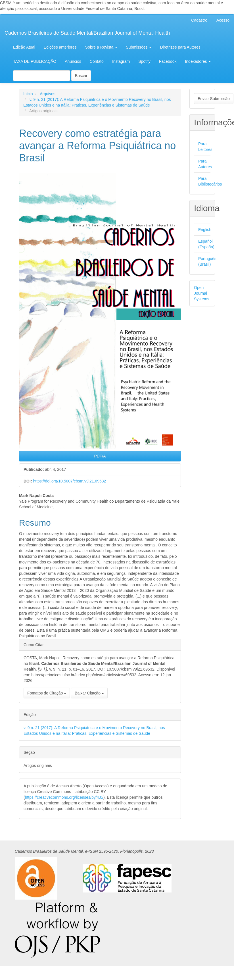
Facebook (168, 61)
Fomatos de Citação (47, 693)
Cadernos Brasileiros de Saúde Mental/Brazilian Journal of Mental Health (87, 33)
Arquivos (47, 94)
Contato (97, 61)
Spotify (144, 61)
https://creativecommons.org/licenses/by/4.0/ (64, 797)
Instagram (121, 61)
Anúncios (73, 61)
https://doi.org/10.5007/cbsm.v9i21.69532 (69, 481)
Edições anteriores (60, 47)
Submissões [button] (139, 47)
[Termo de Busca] (42, 76)
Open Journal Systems (202, 293)
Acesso (223, 20)
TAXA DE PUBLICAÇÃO (35, 61)
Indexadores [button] (198, 61)
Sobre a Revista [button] (101, 47)
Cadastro (199, 20)
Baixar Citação (89, 693)
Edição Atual (24, 47)
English (205, 230)
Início (28, 94)
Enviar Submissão (214, 99)
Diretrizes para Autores (180, 47)
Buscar (81, 76)
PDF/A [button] (100, 456)
